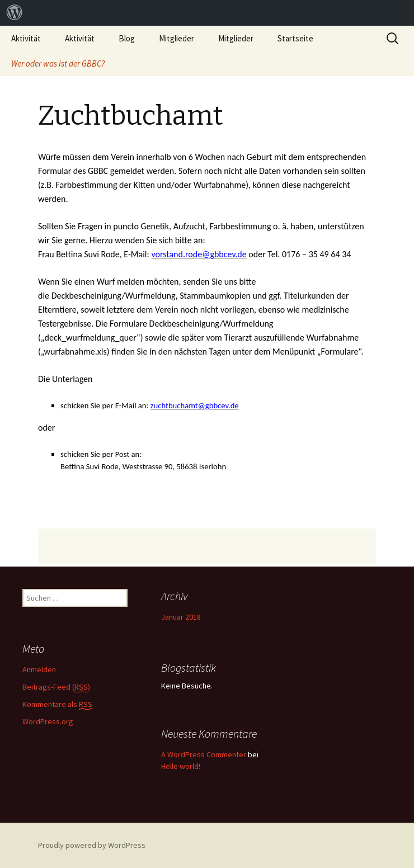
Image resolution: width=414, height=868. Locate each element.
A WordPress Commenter (204, 754)
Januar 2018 (181, 617)
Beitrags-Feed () (56, 687)
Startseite (295, 38)
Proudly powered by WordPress (92, 845)
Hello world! (181, 766)
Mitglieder (177, 38)
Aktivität (26, 38)
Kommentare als (57, 704)
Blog (127, 38)
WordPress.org (48, 721)
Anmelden (39, 669)
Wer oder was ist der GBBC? (58, 63)
